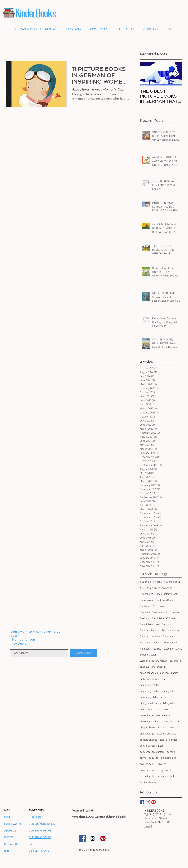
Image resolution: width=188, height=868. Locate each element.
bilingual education (150, 703)
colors (163, 740)
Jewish (157, 643)
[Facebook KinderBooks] (142, 802)
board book (146, 710)
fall (172, 776)
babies (175, 673)
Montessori (170, 643)
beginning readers (150, 691)
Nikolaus (145, 649)
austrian (162, 667)
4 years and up (172, 582)
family (143, 782)
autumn (164, 673)
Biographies (147, 594)
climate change (149, 740)
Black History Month (167, 594)
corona (171, 752)
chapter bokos (148, 728)
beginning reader (150, 685)
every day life (164, 770)
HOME (8, 817)
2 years (157, 582)
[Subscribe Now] (84, 653)
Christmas (158, 606)
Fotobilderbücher (150, 624)
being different (171, 691)
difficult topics (168, 758)
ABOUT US (10, 831)
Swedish (168, 649)
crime (143, 758)
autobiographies (149, 673)
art (153, 667)
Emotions (175, 612)
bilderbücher (161, 697)
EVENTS (9, 838)
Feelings (145, 619)
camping (168, 722)
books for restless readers (155, 716)
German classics (150, 631)
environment (147, 770)
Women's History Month (153, 661)
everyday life (147, 776)
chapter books (166, 728)
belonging (145, 697)
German (166, 624)
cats (177, 722)
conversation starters (152, 752)
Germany (168, 637)
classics (172, 734)
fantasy (153, 782)
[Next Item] (176, 74)
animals (144, 667)
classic (161, 734)
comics (173, 740)
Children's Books (165, 600)
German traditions (150, 637)
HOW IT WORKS (13, 824)
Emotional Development (153, 612)
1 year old (145, 582)
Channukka (146, 600)
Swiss (179, 649)
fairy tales (162, 776)
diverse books (148, 764)
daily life (154, 758)
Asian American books (159, 588)
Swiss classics (148, 655)
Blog (7, 851)
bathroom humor (150, 679)
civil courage (147, 734)
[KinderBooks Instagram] (93, 839)
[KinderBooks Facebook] (83, 839)
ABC (142, 588)
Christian (145, 606)
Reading (157, 649)
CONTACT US (11, 844)
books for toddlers (150, 722)
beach (165, 679)
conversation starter (152, 746)
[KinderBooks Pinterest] (154, 802)
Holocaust (146, 643)
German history (171, 631)
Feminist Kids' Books (164, 619)
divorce (162, 764)
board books (162, 710)
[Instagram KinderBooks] (148, 802)
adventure (175, 661)
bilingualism (170, 703)
